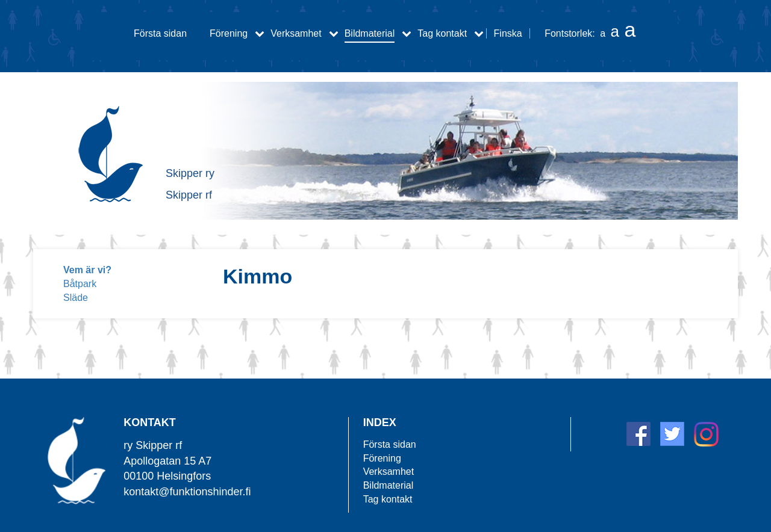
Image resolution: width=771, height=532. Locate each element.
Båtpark (80, 284)
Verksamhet (296, 33)
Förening (229, 33)
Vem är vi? (87, 270)
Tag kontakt (442, 33)
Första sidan (160, 33)
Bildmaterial (370, 33)
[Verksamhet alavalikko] (334, 33)
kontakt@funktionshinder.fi (187, 492)
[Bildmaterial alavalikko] (407, 33)
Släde (76, 298)
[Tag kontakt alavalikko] (479, 33)
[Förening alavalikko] (260, 33)
